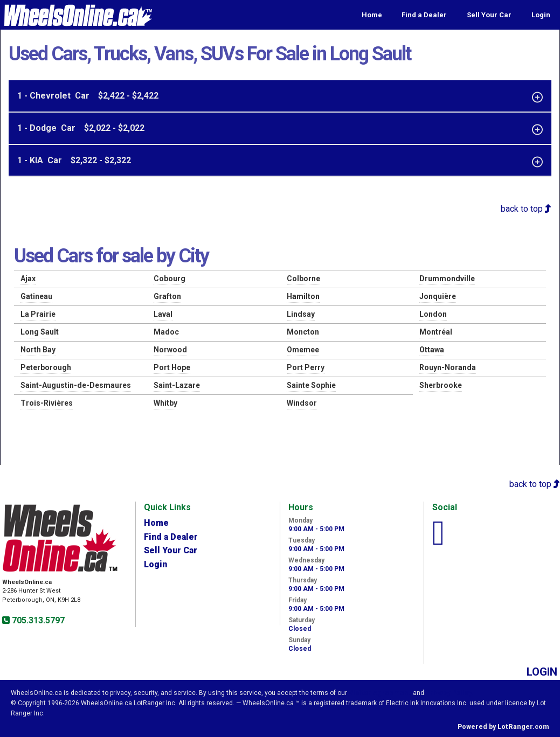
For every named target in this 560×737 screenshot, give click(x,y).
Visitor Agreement (380, 693)
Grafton (167, 296)
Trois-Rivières (47, 403)
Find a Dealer (424, 15)
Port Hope (172, 367)
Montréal (436, 332)
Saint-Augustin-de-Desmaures (76, 385)
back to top (526, 209)
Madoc (166, 332)
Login (541, 15)
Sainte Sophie (311, 385)
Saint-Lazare (177, 385)
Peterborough (46, 367)
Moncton (303, 332)
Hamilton (303, 296)
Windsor (302, 403)
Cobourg (170, 279)
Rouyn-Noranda (448, 367)
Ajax (28, 279)
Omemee (303, 350)
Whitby (165, 403)
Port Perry (306, 367)
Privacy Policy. (450, 693)
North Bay (38, 350)
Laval (163, 314)
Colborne (303, 279)
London (433, 314)
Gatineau (36, 296)
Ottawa (432, 350)
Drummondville (447, 279)
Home (372, 15)
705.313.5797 (37, 620)
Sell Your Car (489, 15)
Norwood (170, 350)
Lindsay (301, 314)
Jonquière (438, 296)
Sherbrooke (441, 385)
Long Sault (40, 332)
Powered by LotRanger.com (503, 727)
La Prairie (38, 314)
